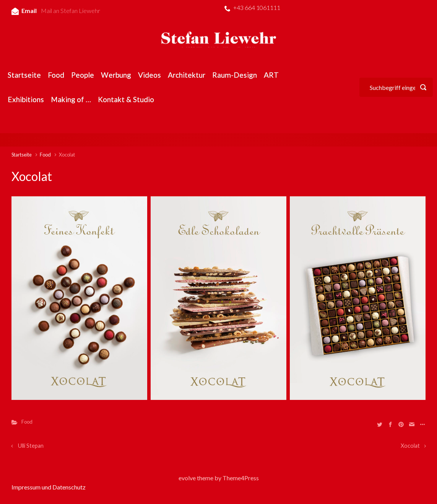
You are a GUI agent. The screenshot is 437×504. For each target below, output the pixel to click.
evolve (187, 478)
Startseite (22, 155)
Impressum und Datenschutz (49, 487)
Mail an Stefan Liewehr (71, 11)
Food (45, 155)
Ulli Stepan (31, 446)
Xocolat (410, 446)
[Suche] (396, 87)
